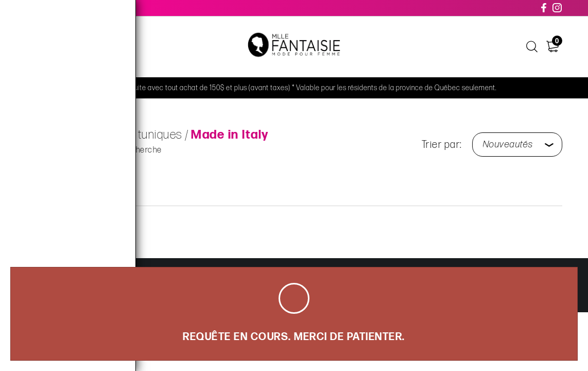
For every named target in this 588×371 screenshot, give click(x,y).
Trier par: (444, 145)
